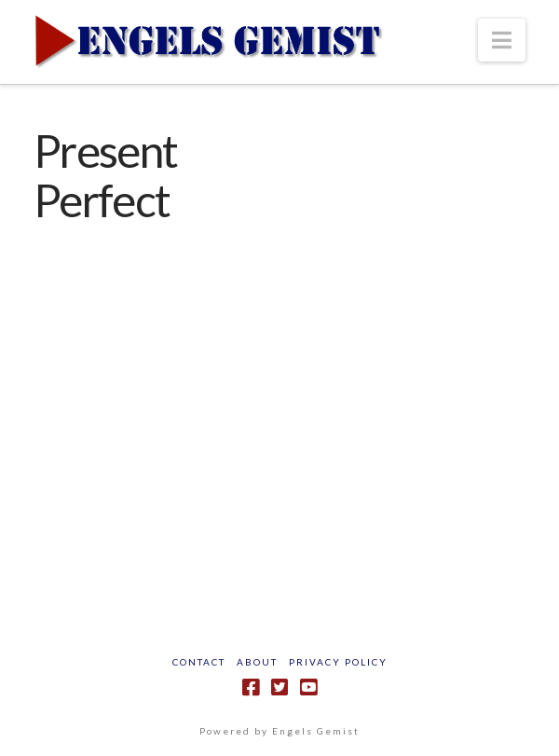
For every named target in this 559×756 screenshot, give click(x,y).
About (257, 662)
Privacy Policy (338, 662)
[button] (502, 40)
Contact (199, 662)
